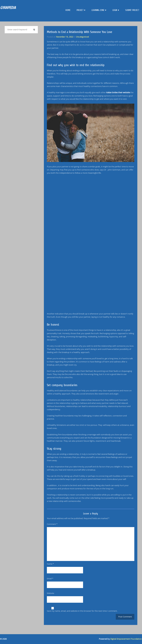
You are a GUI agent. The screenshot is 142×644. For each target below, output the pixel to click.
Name (50, 564)
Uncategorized (82, 37)
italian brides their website (118, 92)
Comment (52, 524)
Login (115, 10)
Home (68, 10)
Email (50, 579)
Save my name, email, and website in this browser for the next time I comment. (82, 611)
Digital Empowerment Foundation (126, 639)
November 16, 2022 (65, 37)
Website (50, 593)
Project (80, 10)
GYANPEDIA (8, 8)
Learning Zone (98, 10)
